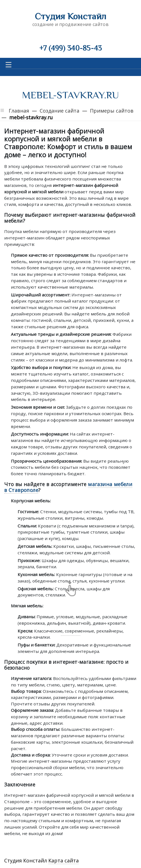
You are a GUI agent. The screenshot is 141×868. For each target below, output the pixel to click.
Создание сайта (59, 111)
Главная (19, 111)
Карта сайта (64, 860)
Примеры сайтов (112, 111)
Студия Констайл (71, 16)
